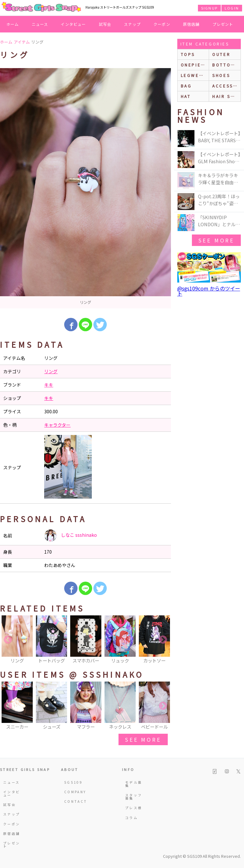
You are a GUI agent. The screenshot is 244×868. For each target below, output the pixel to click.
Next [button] (163, 640)
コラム (132, 818)
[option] (85, 188)
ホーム (13, 24)
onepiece (194, 65)
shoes (221, 75)
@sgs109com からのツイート (209, 291)
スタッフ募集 (134, 797)
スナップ (132, 24)
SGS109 (73, 782)
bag (186, 86)
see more (143, 739)
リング (51, 371)
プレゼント (223, 24)
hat (186, 96)
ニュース (40, 24)
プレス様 (134, 808)
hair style (226, 96)
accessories (226, 86)
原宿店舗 (191, 24)
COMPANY (73, 792)
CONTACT (73, 801)
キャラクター (57, 425)
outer (221, 54)
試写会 (105, 24)
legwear (193, 75)
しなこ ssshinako (71, 535)
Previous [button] (8, 640)
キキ (49, 385)
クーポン (162, 24)
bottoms (225, 65)
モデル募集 (134, 784)
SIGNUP (209, 8)
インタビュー (73, 24)
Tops (188, 54)
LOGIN (232, 8)
